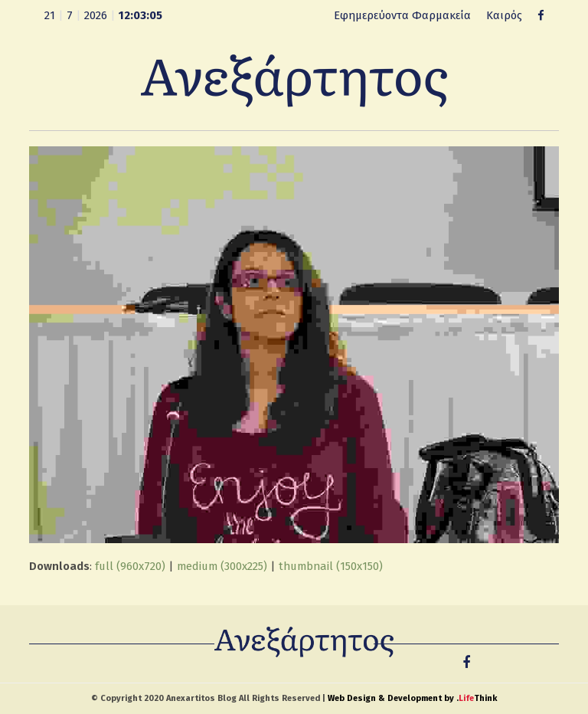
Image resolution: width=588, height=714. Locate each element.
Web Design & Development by (412, 698)
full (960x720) (130, 566)
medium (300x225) (222, 566)
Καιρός (504, 15)
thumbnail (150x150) (331, 566)
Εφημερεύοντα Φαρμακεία (402, 15)
